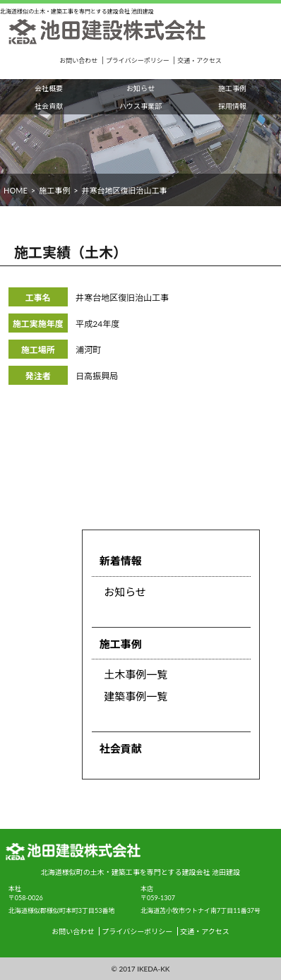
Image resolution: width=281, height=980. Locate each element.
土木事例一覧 (136, 674)
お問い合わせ (78, 60)
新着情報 (121, 561)
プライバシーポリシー (138, 60)
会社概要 (49, 88)
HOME (16, 190)
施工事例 (232, 88)
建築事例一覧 (136, 696)
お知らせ (140, 88)
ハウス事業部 (140, 106)
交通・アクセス (199, 60)
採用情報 (232, 106)
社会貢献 (49, 106)
